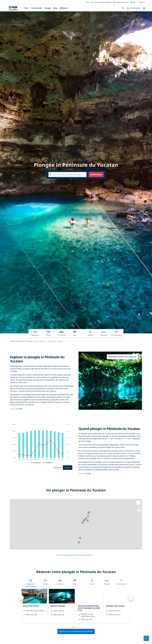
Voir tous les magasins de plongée (76, 631)
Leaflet (139, 549)
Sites (75, 582)
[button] (80, 538)
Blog (88, 2)
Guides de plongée (17, 341)
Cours (26, 8)
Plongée (107, 582)
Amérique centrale (32, 341)
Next (131, 598)
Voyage (48, 8)
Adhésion (64, 8)
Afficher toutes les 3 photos (122, 357)
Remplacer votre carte (121, 2)
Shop (55, 8)
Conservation (37, 8)
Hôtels (45, 582)
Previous (21, 598)
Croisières (60, 582)
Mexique (43, 341)
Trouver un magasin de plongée (101, 2)
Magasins (31, 582)
